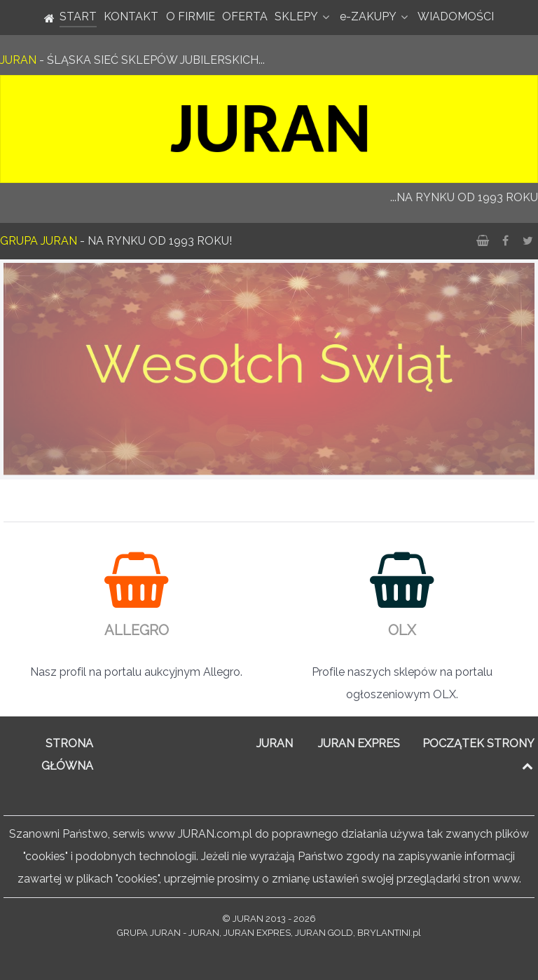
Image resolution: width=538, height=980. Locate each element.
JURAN (275, 743)
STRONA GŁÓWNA (67, 755)
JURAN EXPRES (359, 743)
